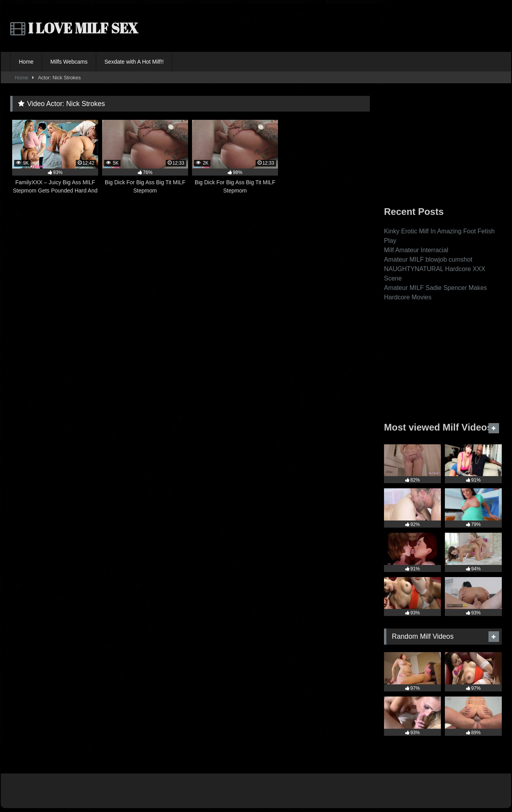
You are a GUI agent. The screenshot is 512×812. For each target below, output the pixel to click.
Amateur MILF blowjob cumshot (428, 259)
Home (26, 62)
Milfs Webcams (69, 62)
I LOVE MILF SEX (74, 28)
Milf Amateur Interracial (416, 250)
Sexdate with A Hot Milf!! (134, 62)
